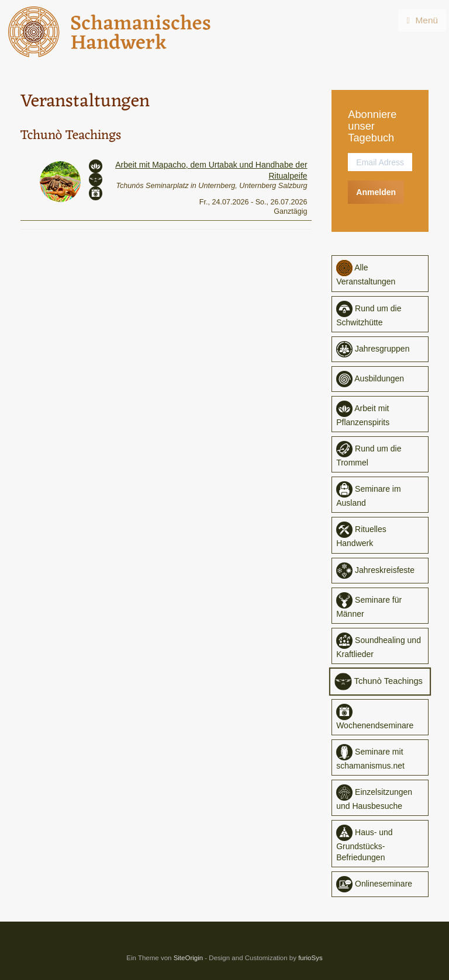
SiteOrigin (189, 958)
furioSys (310, 958)
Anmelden (376, 192)
